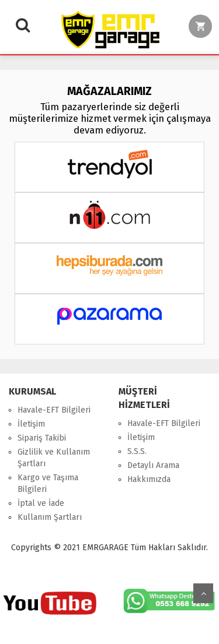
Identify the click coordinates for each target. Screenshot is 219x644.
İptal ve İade (41, 503)
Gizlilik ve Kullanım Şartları (54, 458)
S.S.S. (137, 451)
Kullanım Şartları (50, 517)
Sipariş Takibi (42, 438)
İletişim (31, 424)
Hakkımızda (149, 479)
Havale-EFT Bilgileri (54, 410)
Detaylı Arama (153, 465)
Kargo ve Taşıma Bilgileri (48, 483)
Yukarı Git (203, 593)
